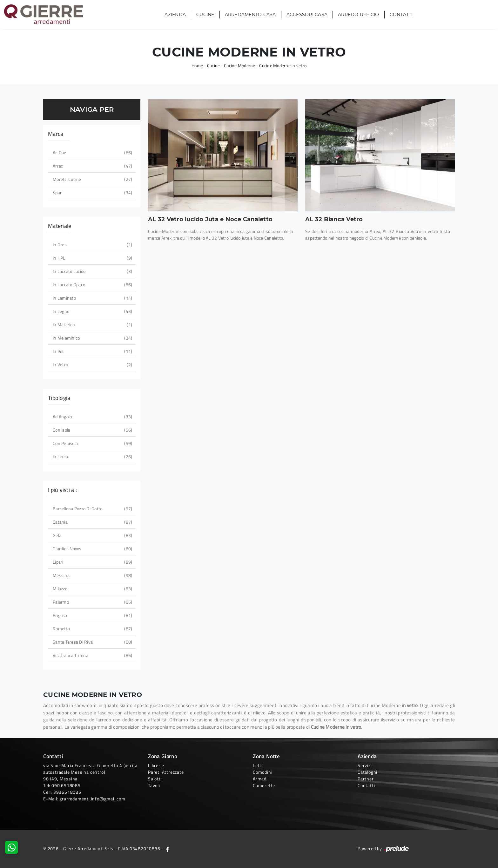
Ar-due (92, 152)
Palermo (92, 602)
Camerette (264, 785)
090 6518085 (66, 785)
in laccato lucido (92, 271)
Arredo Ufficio (359, 15)
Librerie (156, 765)
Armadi (260, 779)
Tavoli (154, 785)
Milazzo (92, 589)
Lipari (92, 562)
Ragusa (92, 615)
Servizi (365, 765)
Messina (92, 575)
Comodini (262, 772)
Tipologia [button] (59, 398)
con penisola (92, 443)
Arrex (92, 166)
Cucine (205, 15)
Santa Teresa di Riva (92, 642)
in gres (92, 245)
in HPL (92, 258)
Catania (92, 522)
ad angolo (92, 417)
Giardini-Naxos (92, 549)
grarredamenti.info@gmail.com (92, 799)
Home (197, 66)
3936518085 (67, 792)
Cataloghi (367, 772)
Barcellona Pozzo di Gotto (92, 509)
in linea (92, 457)
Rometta (92, 629)
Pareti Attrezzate (166, 772)
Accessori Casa (307, 15)
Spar (92, 192)
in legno (92, 311)
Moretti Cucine (92, 179)
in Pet (92, 351)
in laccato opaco (92, 285)
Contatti (401, 15)
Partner (366, 779)
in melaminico (92, 338)
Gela (92, 535)
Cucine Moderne (240, 66)
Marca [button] (56, 134)
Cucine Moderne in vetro (283, 66)
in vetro (92, 364)
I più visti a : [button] (62, 490)
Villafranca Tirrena (92, 655)
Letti (258, 765)
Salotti (155, 779)
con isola (92, 430)
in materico (92, 325)
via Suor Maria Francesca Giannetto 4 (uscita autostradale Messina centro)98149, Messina (90, 772)
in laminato (92, 298)
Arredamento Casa (250, 15)
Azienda (175, 15)
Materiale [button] (60, 226)
